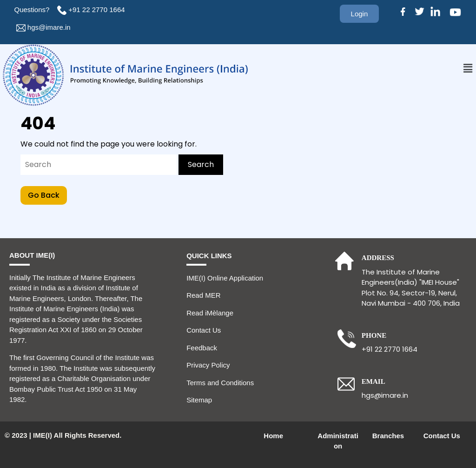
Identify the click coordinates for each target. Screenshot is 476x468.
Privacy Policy (208, 365)
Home (273, 436)
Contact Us (204, 330)
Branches (388, 436)
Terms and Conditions (220, 383)
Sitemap (199, 400)
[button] (468, 68)
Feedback (202, 348)
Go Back (47, 193)
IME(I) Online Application (225, 278)
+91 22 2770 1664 (98, 10)
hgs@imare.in (49, 27)
